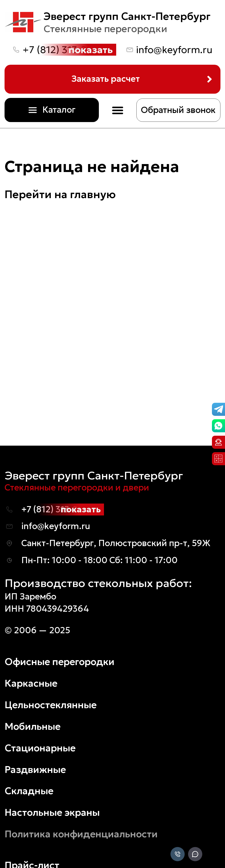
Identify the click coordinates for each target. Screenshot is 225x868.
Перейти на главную (60, 194)
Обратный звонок (178, 110)
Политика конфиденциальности (81, 834)
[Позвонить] (178, 855)
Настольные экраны (52, 812)
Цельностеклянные (51, 705)
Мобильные (33, 726)
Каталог (59, 110)
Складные (29, 791)
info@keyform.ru (174, 50)
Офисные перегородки (60, 662)
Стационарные (40, 748)
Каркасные (31, 683)
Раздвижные (35, 770)
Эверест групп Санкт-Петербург (127, 16)
